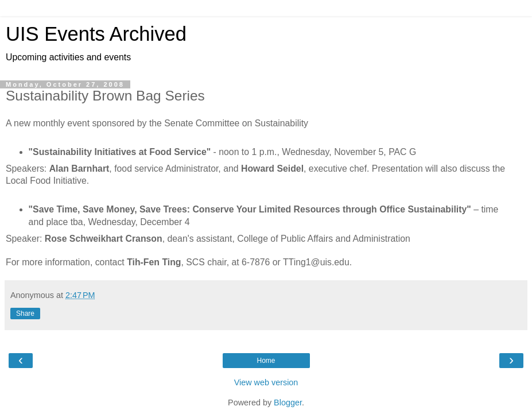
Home (266, 361)
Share (25, 314)
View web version (266, 382)
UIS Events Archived (96, 34)
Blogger (288, 403)
